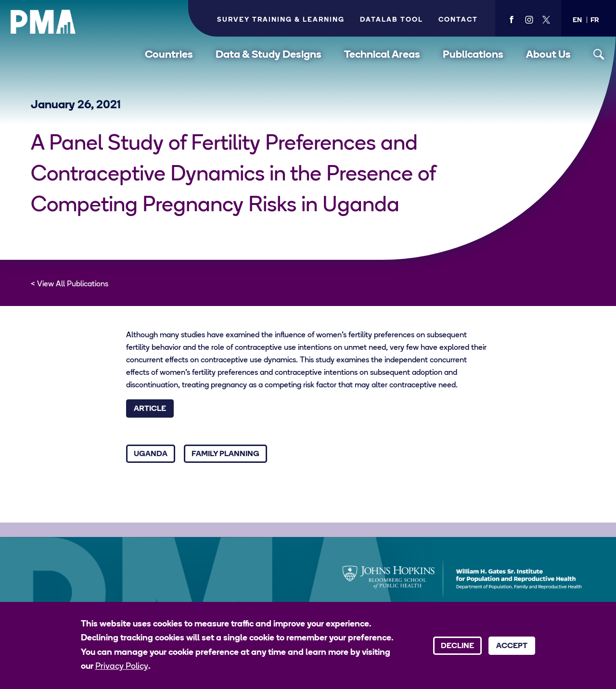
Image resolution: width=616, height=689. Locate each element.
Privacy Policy (122, 667)
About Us (548, 55)
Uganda (151, 454)
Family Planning (225, 454)
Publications (473, 55)
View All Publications (73, 284)
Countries (169, 55)
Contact (458, 20)
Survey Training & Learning (281, 20)
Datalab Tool (391, 20)
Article (150, 409)
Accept (512, 646)
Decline (457, 646)
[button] (577, 20)
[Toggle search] (599, 55)
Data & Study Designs (269, 55)
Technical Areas (382, 55)
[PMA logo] (43, 22)
